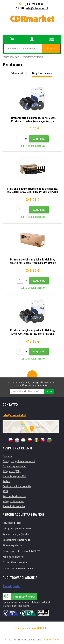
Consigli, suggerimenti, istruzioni (19, 461)
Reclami (6, 481)
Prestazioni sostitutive (14, 506)
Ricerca (51, 49)
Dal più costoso (19, 73)
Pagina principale (11, 57)
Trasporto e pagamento (14, 467)
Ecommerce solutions (25, 628)
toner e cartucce (51, 640)
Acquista (39, 139)
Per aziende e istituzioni (14, 496)
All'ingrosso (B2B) (12, 471)
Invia (49, 391)
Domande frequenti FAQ (14, 476)
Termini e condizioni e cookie (17, 486)
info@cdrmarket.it (37, 8)
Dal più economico (42, 73)
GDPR (5, 491)
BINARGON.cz (43, 628)
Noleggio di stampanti (13, 501)
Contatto (7, 457)
